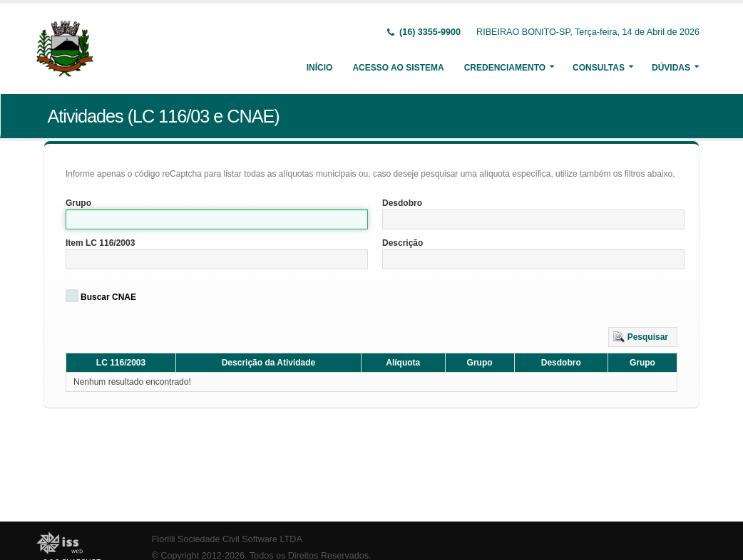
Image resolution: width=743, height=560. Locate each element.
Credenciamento (505, 68)
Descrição (403, 243)
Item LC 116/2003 (100, 243)
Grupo (78, 203)
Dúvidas (671, 68)
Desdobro (402, 203)
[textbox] (217, 219)
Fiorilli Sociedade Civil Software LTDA (227, 539)
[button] (643, 337)
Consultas (599, 68)
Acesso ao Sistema (398, 68)
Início (320, 68)
